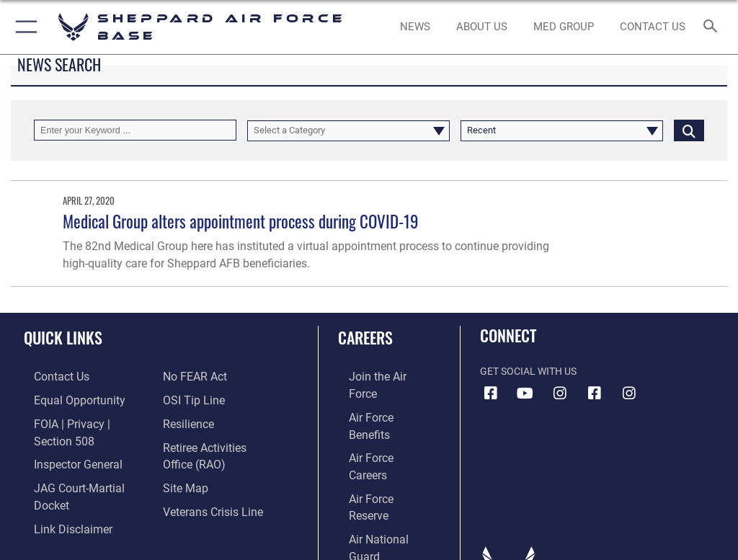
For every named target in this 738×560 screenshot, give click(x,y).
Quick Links (63, 337)
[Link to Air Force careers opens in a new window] (376, 421)
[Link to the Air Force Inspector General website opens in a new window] (63, 442)
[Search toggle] (713, 27)
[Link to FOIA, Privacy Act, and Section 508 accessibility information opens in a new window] (84, 421)
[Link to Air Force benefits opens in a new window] (377, 398)
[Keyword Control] (135, 130)
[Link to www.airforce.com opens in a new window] (377, 376)
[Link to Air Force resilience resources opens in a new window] (185, 421)
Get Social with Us (528, 372)
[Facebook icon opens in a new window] (491, 394)
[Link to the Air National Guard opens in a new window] (379, 465)
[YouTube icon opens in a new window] (525, 394)
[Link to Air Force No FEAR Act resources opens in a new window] (191, 376)
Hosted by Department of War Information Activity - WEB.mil (369, 528)
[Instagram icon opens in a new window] (560, 394)
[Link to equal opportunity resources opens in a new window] (65, 398)
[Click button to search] (689, 130)
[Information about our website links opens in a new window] (57, 487)
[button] (23, 27)
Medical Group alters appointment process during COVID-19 (241, 221)
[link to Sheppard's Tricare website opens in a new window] (563, 27)
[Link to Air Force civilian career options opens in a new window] (371, 487)
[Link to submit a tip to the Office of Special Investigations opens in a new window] (189, 398)
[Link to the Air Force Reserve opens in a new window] (377, 442)
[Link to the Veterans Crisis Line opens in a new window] (207, 502)
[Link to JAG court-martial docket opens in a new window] (81, 465)
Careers (365, 337)
